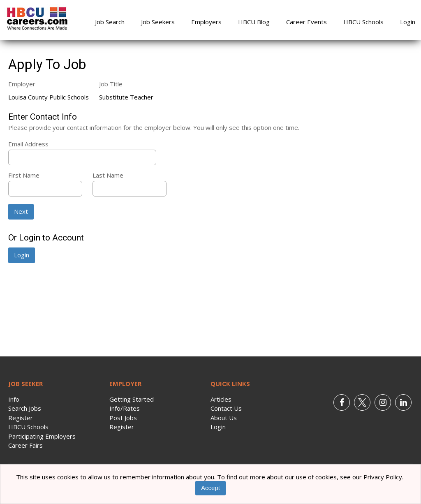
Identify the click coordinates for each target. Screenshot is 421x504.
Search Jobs (25, 408)
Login (408, 22)
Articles (221, 399)
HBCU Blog (254, 22)
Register (21, 418)
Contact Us (226, 408)
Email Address (28, 144)
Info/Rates (125, 408)
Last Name (108, 175)
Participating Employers (42, 436)
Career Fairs (25, 445)
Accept (210, 488)
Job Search (110, 22)
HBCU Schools (363, 22)
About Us (224, 418)
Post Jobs (123, 418)
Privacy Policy (383, 477)
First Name (24, 175)
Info (14, 399)
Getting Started (132, 399)
